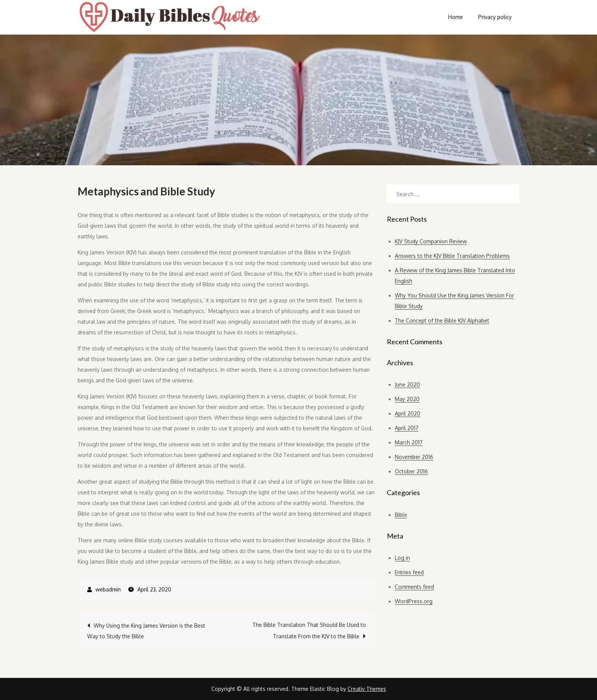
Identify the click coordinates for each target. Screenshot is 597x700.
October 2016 (411, 471)
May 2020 (407, 399)
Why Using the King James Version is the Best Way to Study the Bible (146, 631)
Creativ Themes (367, 689)
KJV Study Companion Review (431, 241)
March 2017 (409, 442)
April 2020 (408, 413)
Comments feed (414, 587)
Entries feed (409, 572)
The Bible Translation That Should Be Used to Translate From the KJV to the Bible (309, 630)
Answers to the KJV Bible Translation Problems (452, 256)
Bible (401, 515)
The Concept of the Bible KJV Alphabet (442, 320)
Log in (402, 558)
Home (456, 17)
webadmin (108, 589)
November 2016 (414, 457)
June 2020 (407, 384)
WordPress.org (414, 601)
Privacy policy (495, 17)
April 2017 (407, 428)
